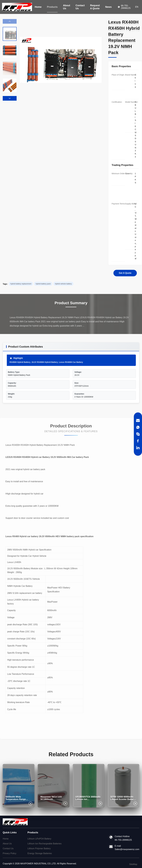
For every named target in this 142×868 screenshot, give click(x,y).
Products (52, 7)
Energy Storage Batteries (40, 853)
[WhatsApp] (138, 427)
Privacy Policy (10, 853)
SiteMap (133, 864)
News (108, 7)
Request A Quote (95, 7)
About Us (67, 7)
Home (38, 7)
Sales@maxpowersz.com (127, 849)
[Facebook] (138, 441)
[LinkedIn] (138, 448)
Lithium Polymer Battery (39, 848)
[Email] (138, 420)
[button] (10, 98)
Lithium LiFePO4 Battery (39, 839)
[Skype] (138, 434)
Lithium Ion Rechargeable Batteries (45, 844)
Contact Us (80, 7)
